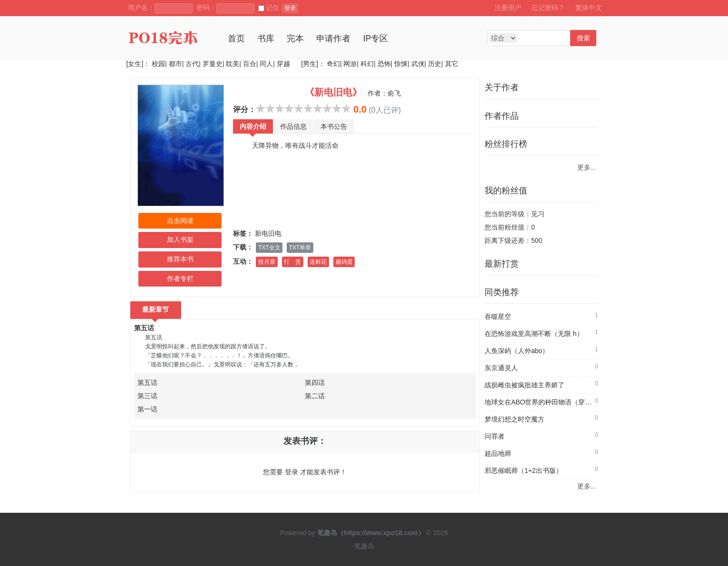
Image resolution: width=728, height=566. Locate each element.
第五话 (144, 328)
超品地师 (498, 453)
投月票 (267, 262)
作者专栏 (180, 278)
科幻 (367, 64)
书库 (266, 38)
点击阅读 (180, 221)
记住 (269, 8)
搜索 (583, 38)
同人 (266, 64)
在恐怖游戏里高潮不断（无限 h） (534, 334)
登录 (290, 8)
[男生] (309, 64)
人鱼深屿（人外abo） (517, 351)
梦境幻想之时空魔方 (514, 419)
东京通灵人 (501, 368)
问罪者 (495, 436)
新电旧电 (268, 233)
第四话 (315, 383)
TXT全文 (269, 248)
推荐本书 (180, 259)
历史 (435, 64)
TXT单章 (300, 248)
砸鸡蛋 (344, 262)
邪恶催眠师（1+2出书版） (524, 470)
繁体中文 (589, 8)
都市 (175, 64)
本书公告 (334, 126)
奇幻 (333, 64)
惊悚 (401, 64)
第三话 (147, 396)
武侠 (418, 64)
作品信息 (293, 126)
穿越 (283, 64)
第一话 (147, 409)
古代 (192, 64)
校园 (158, 64)
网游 (350, 64)
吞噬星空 (498, 317)
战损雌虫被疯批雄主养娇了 (524, 385)
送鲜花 (318, 262)
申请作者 (333, 38)
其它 (452, 64)
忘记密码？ (548, 8)
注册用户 (508, 8)
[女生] (135, 64)
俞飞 (394, 93)
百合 (250, 64)
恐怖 (384, 64)
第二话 (315, 396)
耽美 (233, 64)
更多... (587, 167)
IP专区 (376, 38)
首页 (236, 38)
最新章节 (156, 309)
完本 (295, 38)
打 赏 (292, 262)
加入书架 (180, 240)
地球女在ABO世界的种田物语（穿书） (542, 402)
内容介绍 (253, 126)
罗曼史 (213, 64)
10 (346, 108)
